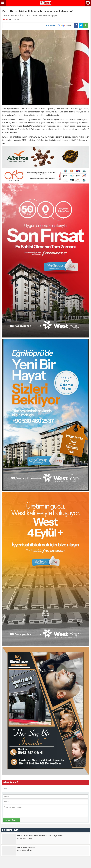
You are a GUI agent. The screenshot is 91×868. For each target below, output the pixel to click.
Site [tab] (6, 789)
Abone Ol (60, 25)
